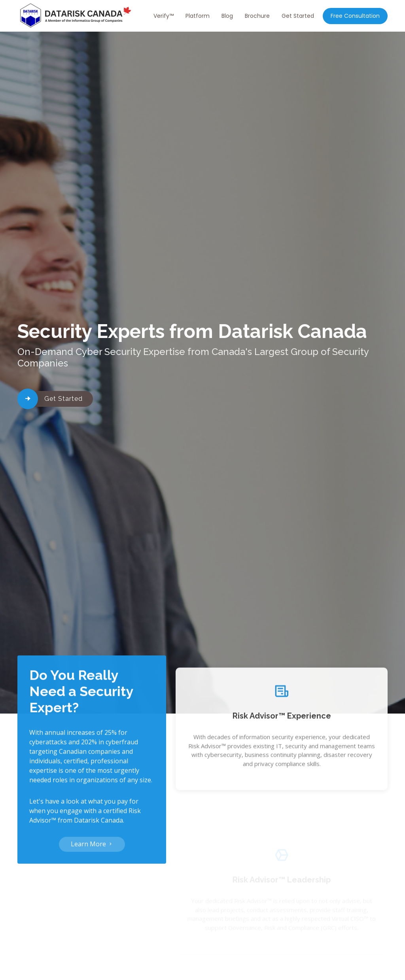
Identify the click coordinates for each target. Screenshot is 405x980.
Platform (198, 16)
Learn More (92, 848)
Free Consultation (355, 16)
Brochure (257, 16)
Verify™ (164, 16)
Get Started (298, 16)
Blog (227, 16)
